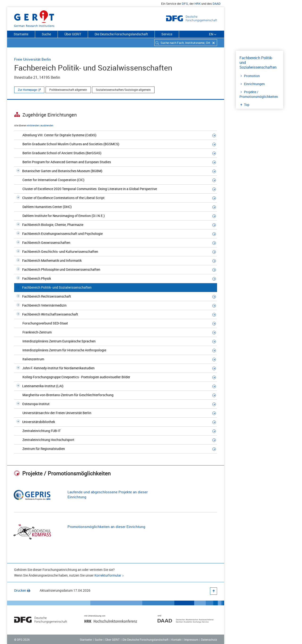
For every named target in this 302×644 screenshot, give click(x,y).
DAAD (217, 4)
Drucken (22, 590)
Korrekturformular (108, 575)
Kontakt (176, 640)
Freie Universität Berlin (33, 59)
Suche (46, 34)
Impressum (191, 640)
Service (167, 34)
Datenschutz (209, 640)
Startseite (21, 34)
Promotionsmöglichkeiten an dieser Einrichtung (106, 527)
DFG (185, 4)
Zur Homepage (27, 90)
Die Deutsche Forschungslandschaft (121, 34)
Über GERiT (73, 34)
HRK (197, 4)
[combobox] (186, 43)
